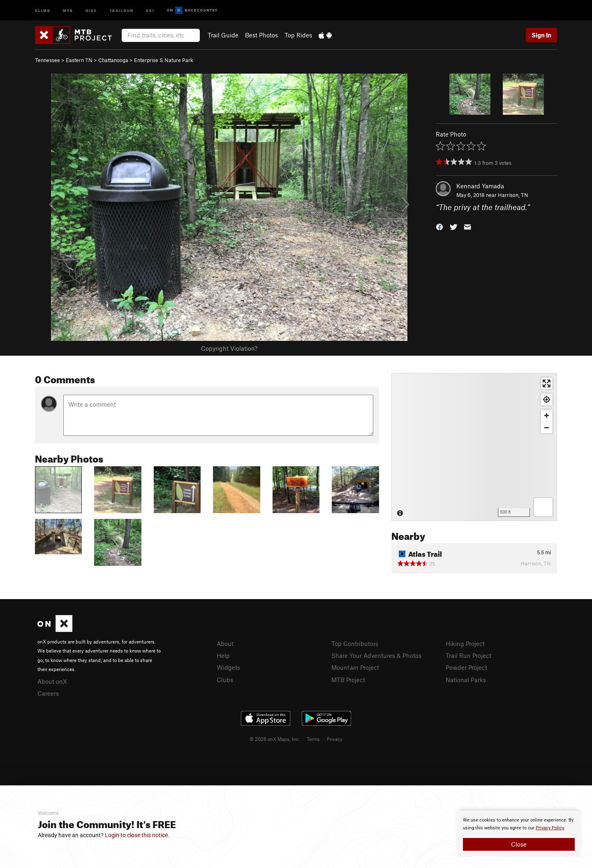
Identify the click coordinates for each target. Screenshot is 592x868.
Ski (150, 10)
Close (519, 844)
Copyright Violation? (229, 348)
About (225, 643)
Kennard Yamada (480, 186)
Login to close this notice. (137, 835)
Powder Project (466, 667)
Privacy (335, 739)
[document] (519, 833)
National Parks (466, 680)
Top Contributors (355, 643)
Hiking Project (465, 643)
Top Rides (298, 35)
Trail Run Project (468, 655)
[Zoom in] (547, 415)
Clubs (225, 680)
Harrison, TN (513, 195)
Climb (43, 10)
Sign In (541, 35)
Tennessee (47, 60)
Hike (91, 10)
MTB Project (348, 680)
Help (223, 655)
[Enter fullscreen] (547, 383)
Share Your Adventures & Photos (376, 655)
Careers (48, 693)
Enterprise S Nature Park (164, 60)
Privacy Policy (550, 828)
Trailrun (121, 10)
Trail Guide (223, 35)
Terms (313, 739)
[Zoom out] (547, 427)
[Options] (543, 507)
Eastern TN (79, 60)
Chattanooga (113, 60)
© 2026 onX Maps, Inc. (275, 739)
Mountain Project (355, 667)
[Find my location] (547, 399)
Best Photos (261, 35)
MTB (68, 10)
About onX (52, 681)
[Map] (474, 447)
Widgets (228, 667)
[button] (439, 226)
